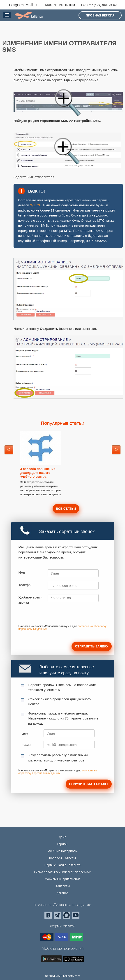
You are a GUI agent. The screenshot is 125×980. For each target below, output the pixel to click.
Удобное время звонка (30, 600)
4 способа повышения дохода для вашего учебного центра (38, 473)
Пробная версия (100, 15)
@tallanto (32, 5)
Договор (62, 893)
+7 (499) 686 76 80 (103, 5)
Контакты (63, 886)
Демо (62, 837)
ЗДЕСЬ (36, 205)
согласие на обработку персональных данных (58, 772)
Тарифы (62, 844)
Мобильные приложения (62, 879)
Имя (22, 572)
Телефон (25, 585)
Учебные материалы (62, 851)
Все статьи (66, 509)
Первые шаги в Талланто (62, 865)
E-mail (27, 745)
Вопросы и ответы (62, 858)
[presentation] (53, 616)
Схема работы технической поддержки (63, 872)
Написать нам (64, 5)
